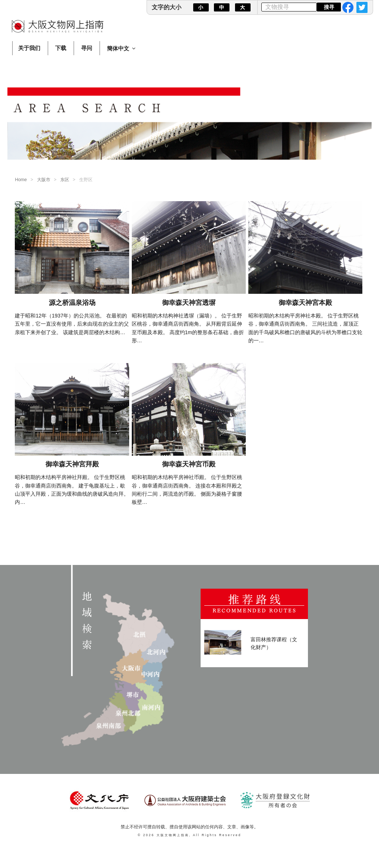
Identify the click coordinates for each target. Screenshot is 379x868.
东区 (65, 180)
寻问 (87, 48)
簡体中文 (122, 48)
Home (21, 180)
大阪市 (44, 180)
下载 (61, 48)
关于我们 (29, 48)
